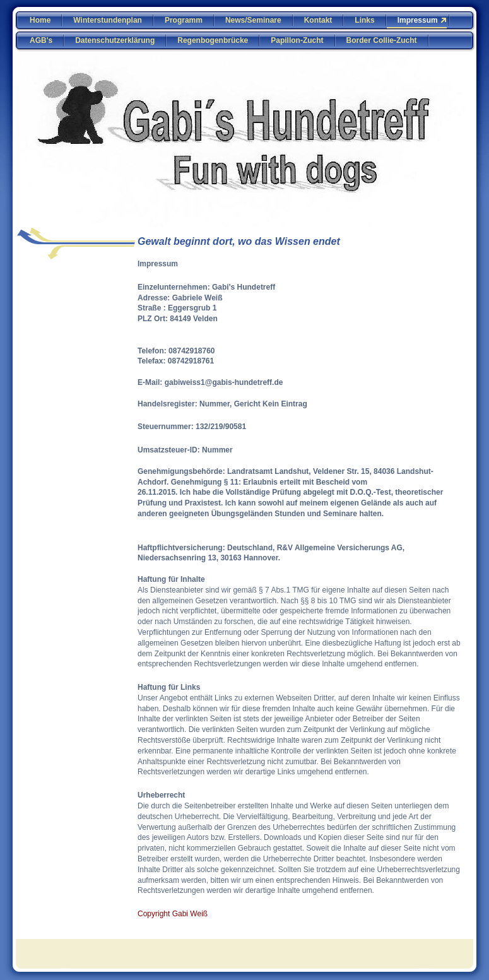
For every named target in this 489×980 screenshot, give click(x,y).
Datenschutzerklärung (115, 40)
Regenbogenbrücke (213, 40)
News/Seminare (253, 20)
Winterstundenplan (108, 20)
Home (40, 20)
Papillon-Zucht (297, 40)
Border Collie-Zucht (382, 40)
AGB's (41, 40)
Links (364, 20)
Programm (184, 20)
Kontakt (318, 20)
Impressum (418, 20)
